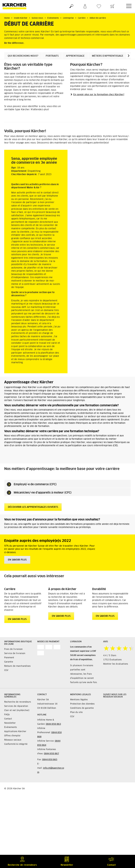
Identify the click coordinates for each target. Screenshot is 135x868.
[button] (129, 56)
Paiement (9, 658)
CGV (6, 670)
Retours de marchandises (17, 666)
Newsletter (10, 723)
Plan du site (76, 712)
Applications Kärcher (15, 732)
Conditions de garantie (82, 708)
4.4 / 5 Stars (110, 656)
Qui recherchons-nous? (23, 56)
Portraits (52, 56)
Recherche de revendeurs (18, 702)
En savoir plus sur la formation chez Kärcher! (99, 95)
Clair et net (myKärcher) (17, 710)
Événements (11, 727)
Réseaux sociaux (13, 740)
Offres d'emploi (12, 736)
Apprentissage (75, 56)
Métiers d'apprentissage (108, 56)
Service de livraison (15, 654)
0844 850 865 (50, 760)
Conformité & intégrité (16, 744)
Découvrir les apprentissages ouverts (33, 507)
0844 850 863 (53, 724)
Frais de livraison (13, 649)
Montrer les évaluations (116, 664)
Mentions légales (79, 700)
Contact (8, 719)
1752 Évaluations (112, 660)
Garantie (9, 662)
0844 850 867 (52, 754)
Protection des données (82, 704)
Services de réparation (16, 706)
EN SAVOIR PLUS (17, 560)
